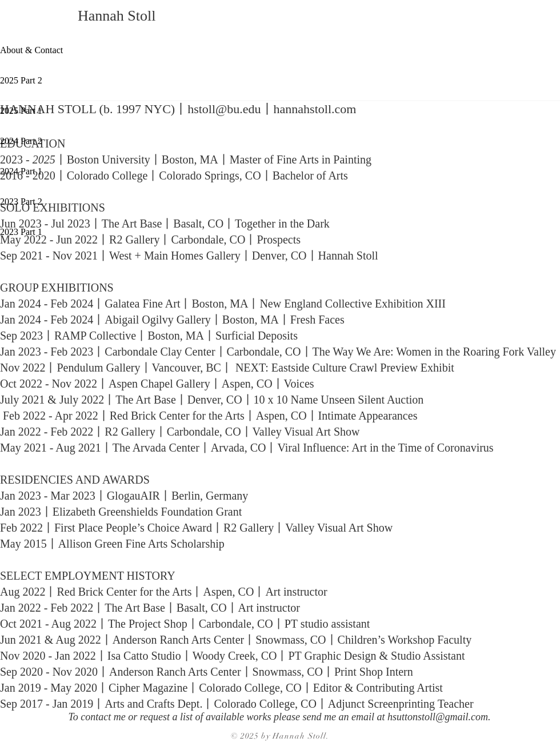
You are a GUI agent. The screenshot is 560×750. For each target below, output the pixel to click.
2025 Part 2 (21, 80)
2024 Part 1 (21, 171)
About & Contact (31, 50)
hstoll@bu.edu (224, 109)
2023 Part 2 (21, 202)
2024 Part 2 (21, 141)
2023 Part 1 (21, 232)
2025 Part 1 (21, 111)
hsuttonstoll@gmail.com (438, 717)
